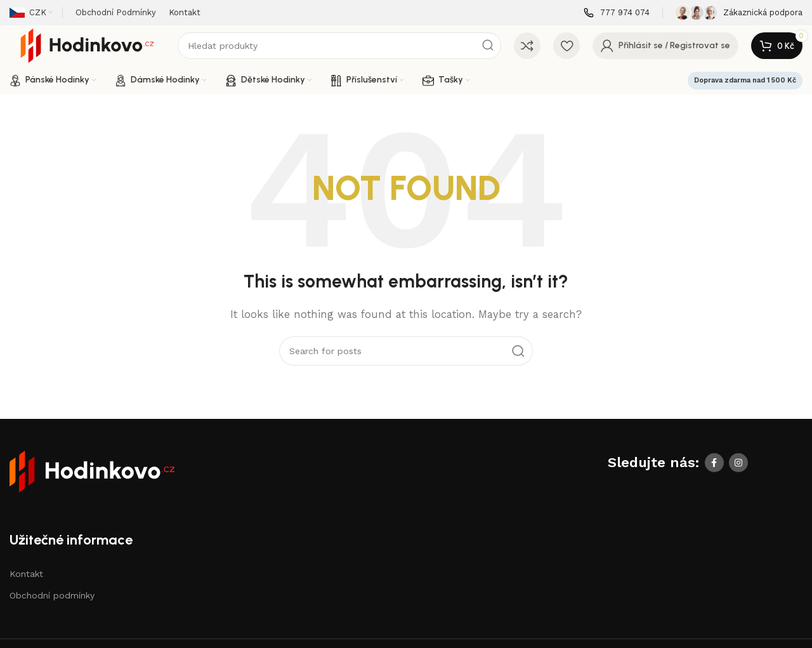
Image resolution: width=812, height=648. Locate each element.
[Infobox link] (617, 13)
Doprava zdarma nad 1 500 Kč (745, 80)
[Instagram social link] (738, 463)
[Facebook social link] (714, 463)
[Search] (339, 46)
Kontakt (26, 574)
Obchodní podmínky (52, 595)
